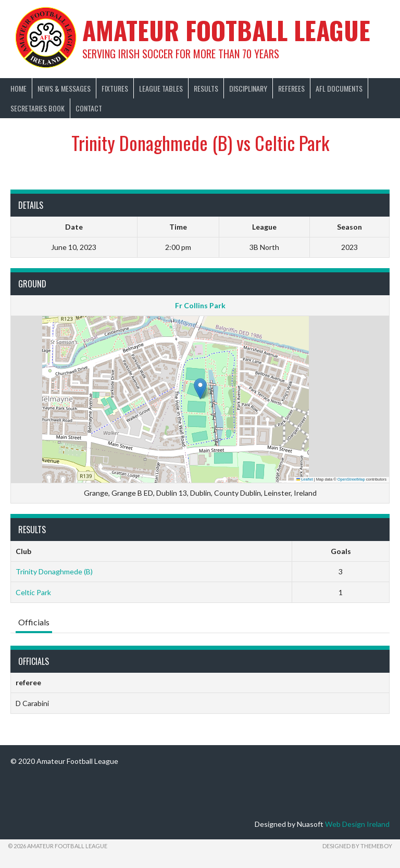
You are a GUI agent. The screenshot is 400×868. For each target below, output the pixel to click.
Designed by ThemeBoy (357, 846)
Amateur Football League (226, 30)
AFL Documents (339, 88)
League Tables (161, 88)
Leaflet (305, 479)
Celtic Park (33, 592)
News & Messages (64, 88)
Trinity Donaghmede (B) (54, 571)
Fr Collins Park (200, 305)
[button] (200, 389)
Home (18, 88)
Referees (291, 88)
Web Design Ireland (357, 824)
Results (206, 88)
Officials (34, 622)
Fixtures (115, 88)
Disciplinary (248, 88)
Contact (89, 108)
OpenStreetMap (351, 479)
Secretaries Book (37, 108)
